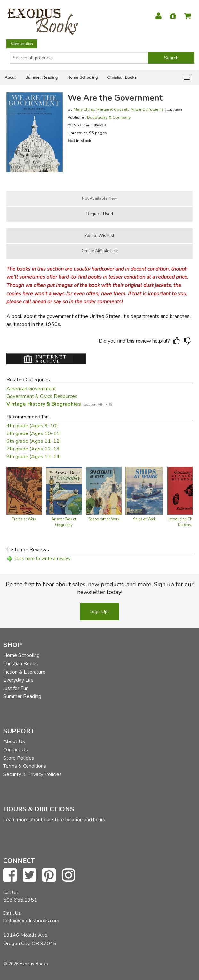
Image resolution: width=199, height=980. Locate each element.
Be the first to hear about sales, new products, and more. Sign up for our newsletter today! (100, 588)
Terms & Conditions (25, 766)
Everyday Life (18, 680)
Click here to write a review (43, 559)
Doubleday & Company (109, 117)
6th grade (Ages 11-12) (34, 441)
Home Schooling (82, 77)
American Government (31, 389)
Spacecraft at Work (104, 519)
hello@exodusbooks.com (31, 921)
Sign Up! (99, 611)
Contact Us (16, 750)
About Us (14, 741)
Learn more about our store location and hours (54, 820)
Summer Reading (41, 77)
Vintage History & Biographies (59, 404)
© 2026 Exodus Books (26, 964)
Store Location (22, 44)
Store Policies (19, 758)
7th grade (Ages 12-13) (34, 449)
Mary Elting (84, 109)
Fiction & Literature (24, 672)
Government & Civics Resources (42, 396)
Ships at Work (144, 519)
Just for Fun (16, 688)
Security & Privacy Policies (32, 774)
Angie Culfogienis (147, 109)
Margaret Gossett (112, 109)
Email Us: (12, 913)
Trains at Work (24, 519)
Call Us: (11, 892)
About (10, 77)
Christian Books (122, 77)
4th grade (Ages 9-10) (32, 426)
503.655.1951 (20, 900)
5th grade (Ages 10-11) (34, 433)
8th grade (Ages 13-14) (34, 457)
